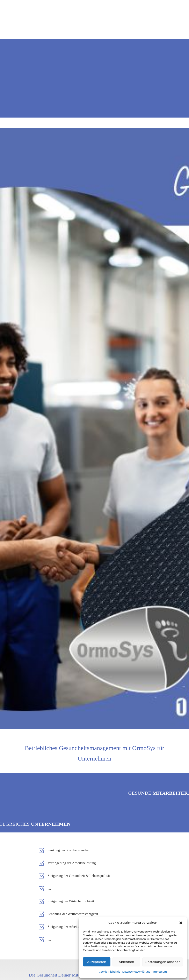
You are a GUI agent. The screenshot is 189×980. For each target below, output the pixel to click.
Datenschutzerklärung (136, 972)
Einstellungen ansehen (163, 962)
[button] (181, 923)
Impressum (160, 972)
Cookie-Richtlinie (110, 972)
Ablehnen (126, 962)
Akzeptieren (97, 962)
